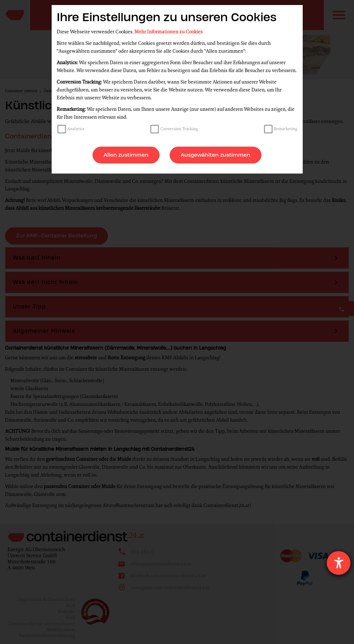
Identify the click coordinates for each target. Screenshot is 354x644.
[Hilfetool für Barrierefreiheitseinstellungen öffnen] (339, 563)
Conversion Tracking (179, 129)
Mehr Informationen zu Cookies (169, 32)
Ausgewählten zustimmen (216, 155)
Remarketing (285, 129)
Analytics (76, 129)
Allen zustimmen (126, 155)
